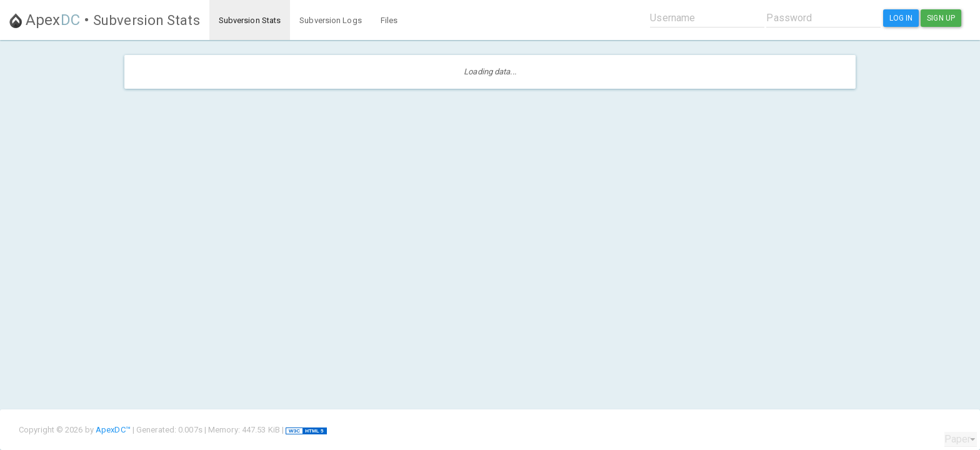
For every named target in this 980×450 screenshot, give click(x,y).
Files (389, 20)
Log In (901, 18)
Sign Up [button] (941, 18)
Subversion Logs (331, 20)
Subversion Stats (250, 20)
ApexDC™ (113, 430)
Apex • (105, 20)
